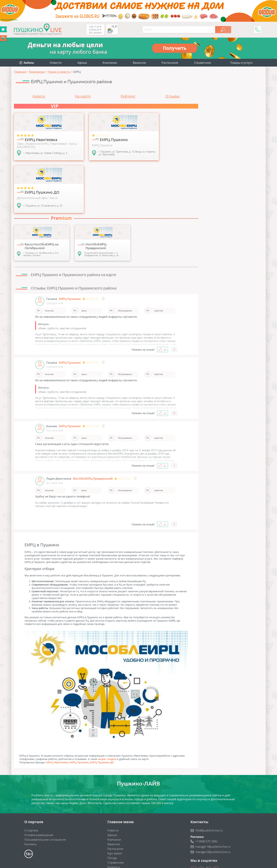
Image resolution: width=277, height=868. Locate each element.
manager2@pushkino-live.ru (213, 803)
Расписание (115, 800)
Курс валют (115, 804)
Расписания (170, 63)
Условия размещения (39, 786)
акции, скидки (107, 710)
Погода (112, 809)
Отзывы (173, 96)
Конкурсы (114, 818)
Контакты (30, 795)
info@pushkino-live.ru (209, 782)
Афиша (82, 63)
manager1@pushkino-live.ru (213, 798)
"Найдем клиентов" (72, 837)
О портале (31, 782)
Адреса (39, 96)
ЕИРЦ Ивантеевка (57, 713)
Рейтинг (128, 96)
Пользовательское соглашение (45, 791)
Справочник (202, 63)
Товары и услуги (241, 63)
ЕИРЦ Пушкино (79, 713)
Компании (110, 63)
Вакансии (139, 63)
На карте (83, 96)
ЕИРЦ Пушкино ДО (102, 713)
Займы (112, 823)
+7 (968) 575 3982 (206, 792)
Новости (56, 63)
